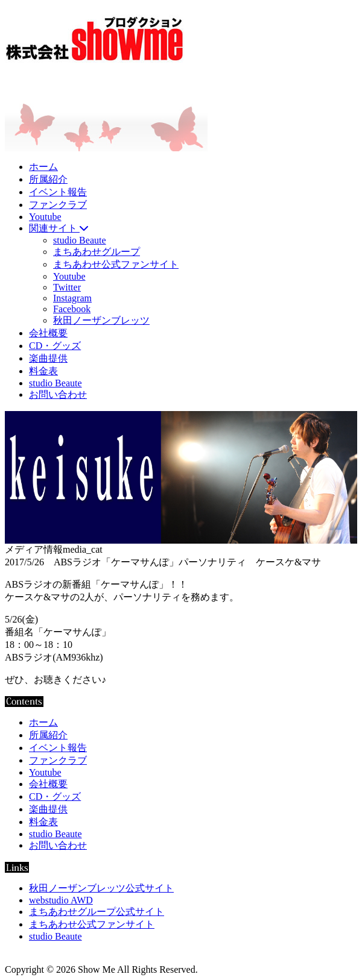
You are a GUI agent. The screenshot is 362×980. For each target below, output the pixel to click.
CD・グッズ (55, 346)
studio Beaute (80, 240)
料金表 (43, 371)
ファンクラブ (58, 205)
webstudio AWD (61, 900)
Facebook (72, 309)
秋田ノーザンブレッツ (101, 320)
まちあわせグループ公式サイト (97, 912)
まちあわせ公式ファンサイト (116, 264)
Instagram (72, 298)
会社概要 (48, 333)
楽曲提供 (48, 358)
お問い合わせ (58, 394)
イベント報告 (58, 192)
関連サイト (59, 228)
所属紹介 (48, 179)
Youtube (45, 217)
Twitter (67, 287)
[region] (181, 477)
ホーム (43, 167)
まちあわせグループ (97, 252)
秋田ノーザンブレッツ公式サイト (101, 888)
